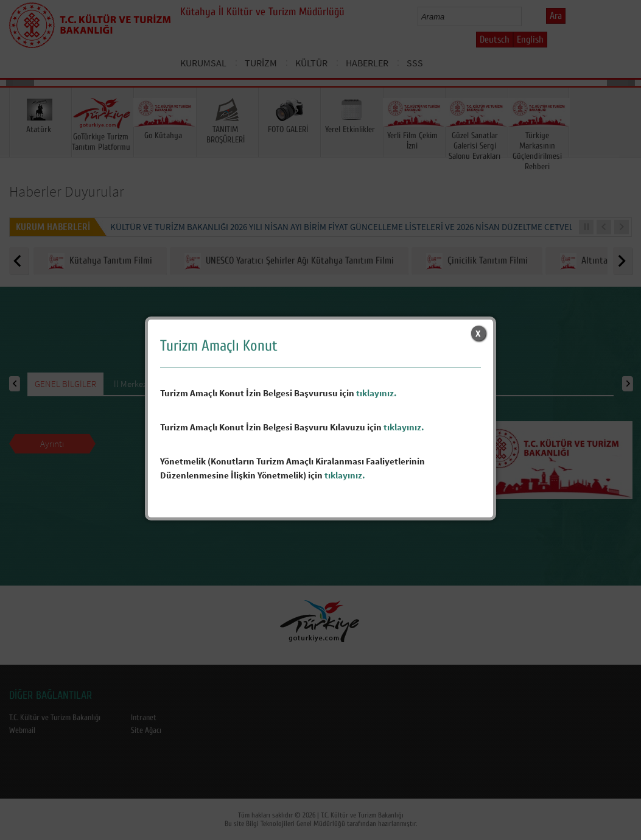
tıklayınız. (377, 393)
